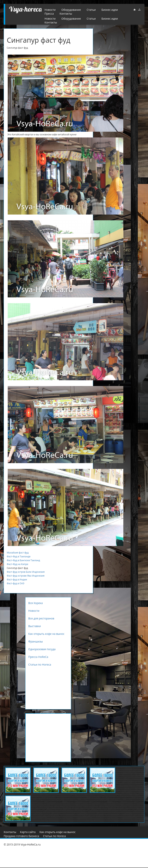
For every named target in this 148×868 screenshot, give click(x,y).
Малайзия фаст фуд (18, 553)
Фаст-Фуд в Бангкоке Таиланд (23, 560)
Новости (50, 19)
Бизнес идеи (110, 19)
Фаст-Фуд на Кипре (17, 564)
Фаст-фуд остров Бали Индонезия (26, 572)
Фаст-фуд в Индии (17, 580)
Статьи (91, 19)
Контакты (51, 22)
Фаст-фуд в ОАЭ (16, 583)
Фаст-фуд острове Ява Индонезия (26, 576)
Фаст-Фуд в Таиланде (19, 556)
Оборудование (71, 19)
